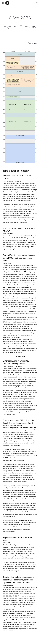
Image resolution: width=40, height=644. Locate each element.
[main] (20, 22)
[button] (3, 3)
